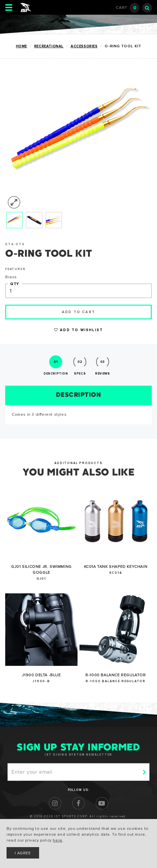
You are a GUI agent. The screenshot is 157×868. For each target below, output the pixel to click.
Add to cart (78, 312)
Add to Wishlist (78, 330)
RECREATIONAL (49, 46)
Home (21, 46)
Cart (128, 8)
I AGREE (23, 853)
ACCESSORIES (84, 46)
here (57, 841)
